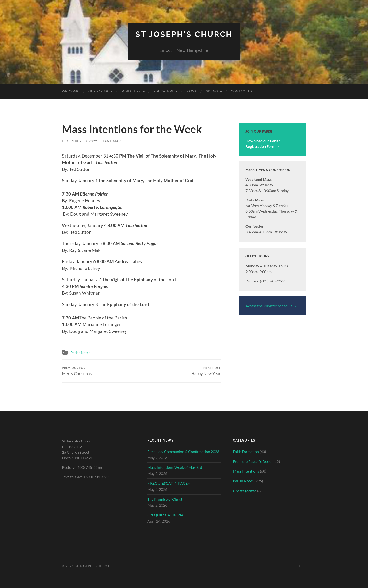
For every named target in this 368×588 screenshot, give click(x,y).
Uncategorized (245, 491)
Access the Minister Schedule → (271, 306)
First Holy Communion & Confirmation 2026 (183, 452)
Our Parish (98, 91)
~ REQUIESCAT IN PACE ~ (169, 483)
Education (163, 91)
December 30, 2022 (80, 141)
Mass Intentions (246, 471)
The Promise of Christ (165, 499)
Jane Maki (113, 141)
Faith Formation (246, 452)
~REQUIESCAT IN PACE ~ (169, 515)
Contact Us (242, 91)
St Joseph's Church (184, 34)
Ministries (131, 91)
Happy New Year (206, 371)
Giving (212, 91)
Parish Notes (80, 353)
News (191, 91)
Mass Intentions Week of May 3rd (175, 467)
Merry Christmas (77, 371)
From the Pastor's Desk (252, 461)
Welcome (71, 91)
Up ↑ (303, 566)
